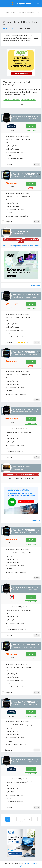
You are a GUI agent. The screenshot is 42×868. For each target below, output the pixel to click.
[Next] (30, 819)
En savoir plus (35, 285)
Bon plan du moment (21, 231)
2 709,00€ (31, 712)
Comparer (8, 164)
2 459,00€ (31, 769)
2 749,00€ (31, 184)
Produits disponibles (12, 99)
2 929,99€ (31, 597)
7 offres (37, 342)
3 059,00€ (31, 540)
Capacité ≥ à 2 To (28, 99)
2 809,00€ (31, 304)
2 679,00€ (31, 126)
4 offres (37, 635)
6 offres (37, 164)
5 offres (37, 457)
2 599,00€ (31, 362)
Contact (27, 863)
